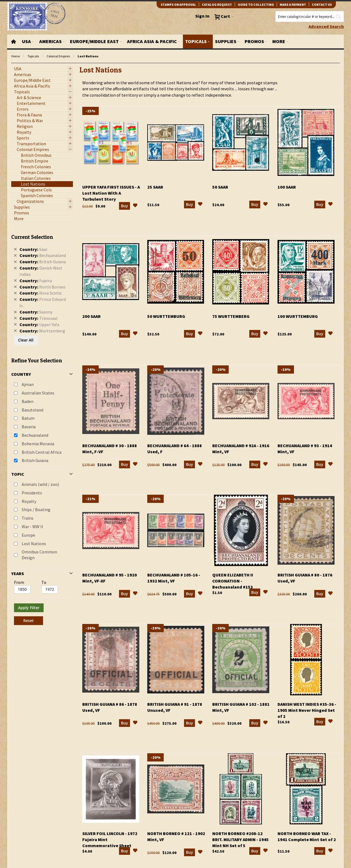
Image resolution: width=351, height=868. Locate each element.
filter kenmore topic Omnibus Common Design (14, 63)
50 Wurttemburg (166, 316)
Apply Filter (29, 608)
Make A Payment (293, 5)
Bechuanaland (35, 435)
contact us (322, 5)
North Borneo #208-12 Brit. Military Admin (240, 839)
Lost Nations (34, 544)
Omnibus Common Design (39, 555)
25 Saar (155, 187)
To (44, 582)
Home (15, 56)
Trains (28, 518)
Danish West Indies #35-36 (307, 710)
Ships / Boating (36, 509)
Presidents (32, 493)
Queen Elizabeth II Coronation (233, 581)
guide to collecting (256, 5)
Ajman (28, 384)
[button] (135, 206)
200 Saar (91, 316)
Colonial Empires (58, 56)
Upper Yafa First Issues (111, 193)
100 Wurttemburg (298, 316)
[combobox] (310, 16)
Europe (28, 535)
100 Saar (287, 187)
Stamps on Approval (178, 5)
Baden (28, 401)
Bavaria (29, 427)
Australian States (38, 393)
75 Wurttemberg (231, 316)
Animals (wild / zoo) (40, 484)
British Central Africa (42, 452)
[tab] (42, 427)
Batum (28, 418)
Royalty (29, 501)
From (19, 582)
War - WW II (32, 527)
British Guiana (35, 460)
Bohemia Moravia (38, 444)
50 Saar (220, 187)
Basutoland (32, 410)
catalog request (217, 5)
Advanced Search (326, 26)
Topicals (33, 56)
